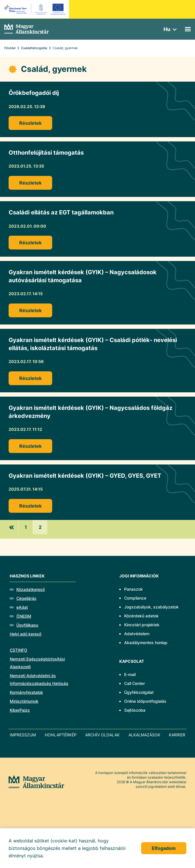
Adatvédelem (137, 634)
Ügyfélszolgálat (139, 692)
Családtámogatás (34, 48)
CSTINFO (18, 650)
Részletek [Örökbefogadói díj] (30, 123)
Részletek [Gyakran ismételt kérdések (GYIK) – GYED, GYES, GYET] (30, 506)
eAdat (22, 607)
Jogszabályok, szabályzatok (151, 607)
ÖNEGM (24, 616)
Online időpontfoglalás (145, 701)
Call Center (134, 683)
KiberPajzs (20, 710)
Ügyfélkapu (27, 625)
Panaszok (133, 589)
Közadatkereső (31, 589)
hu (167, 29)
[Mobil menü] (188, 29)
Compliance (135, 598)
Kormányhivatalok (26, 692)
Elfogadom (164, 848)
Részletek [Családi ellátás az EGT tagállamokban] (30, 243)
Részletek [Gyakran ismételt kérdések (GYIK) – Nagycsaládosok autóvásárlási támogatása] (30, 310)
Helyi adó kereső (26, 634)
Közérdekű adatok (141, 616)
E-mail (130, 674)
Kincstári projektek (142, 625)
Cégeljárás (26, 598)
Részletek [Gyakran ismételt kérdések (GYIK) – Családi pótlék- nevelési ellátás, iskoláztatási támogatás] (30, 378)
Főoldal (10, 48)
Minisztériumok (24, 701)
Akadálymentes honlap (146, 643)
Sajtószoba (135, 710)
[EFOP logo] (35, 9)
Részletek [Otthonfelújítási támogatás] (30, 183)
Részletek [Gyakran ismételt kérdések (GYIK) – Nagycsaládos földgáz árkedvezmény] (30, 446)
